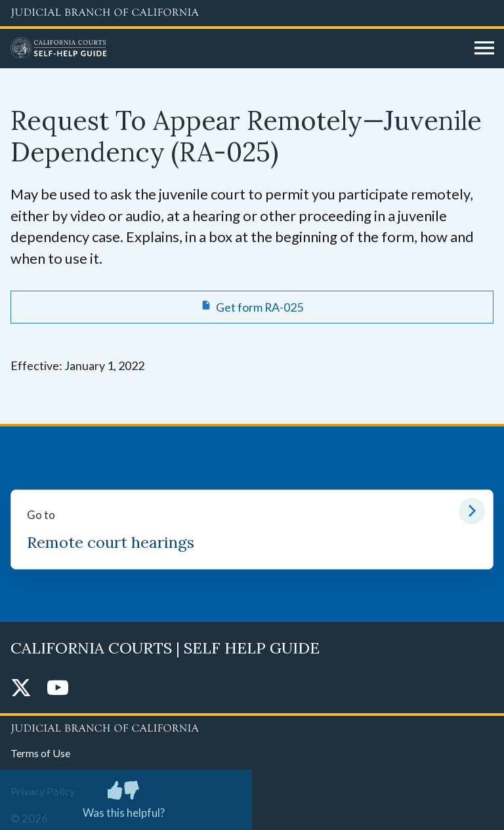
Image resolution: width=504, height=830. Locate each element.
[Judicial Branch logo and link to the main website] (252, 13)
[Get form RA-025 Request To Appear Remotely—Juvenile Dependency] (252, 307)
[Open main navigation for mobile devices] (484, 49)
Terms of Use (40, 753)
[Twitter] (21, 689)
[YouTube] (58, 689)
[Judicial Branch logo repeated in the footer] (252, 726)
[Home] (238, 49)
